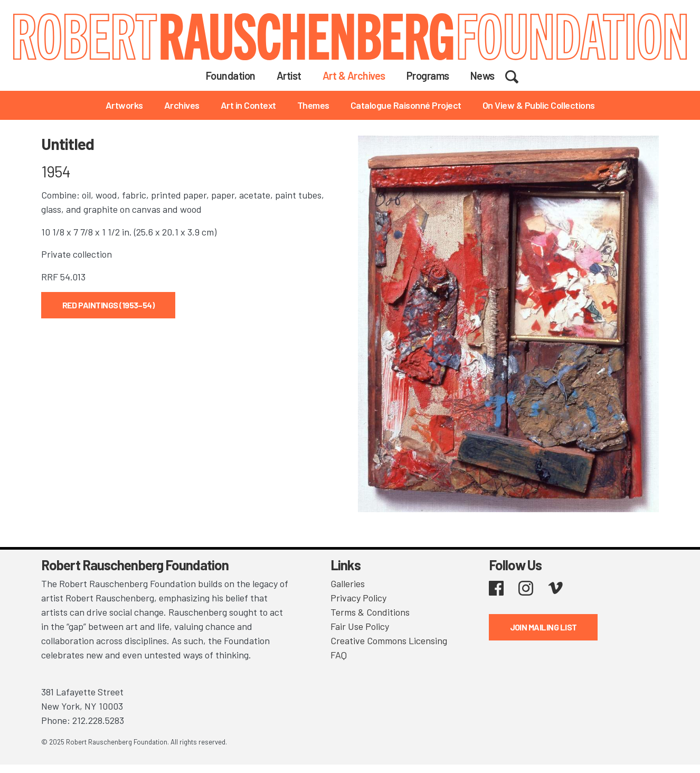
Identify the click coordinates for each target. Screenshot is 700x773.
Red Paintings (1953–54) (108, 305)
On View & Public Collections (539, 105)
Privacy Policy (358, 598)
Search (519, 75)
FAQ (339, 655)
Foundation (231, 76)
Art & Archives (354, 76)
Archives (182, 105)
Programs (428, 76)
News (483, 76)
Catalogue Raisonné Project (406, 105)
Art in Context (248, 105)
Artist (289, 76)
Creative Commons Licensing (389, 640)
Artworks (124, 105)
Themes (313, 105)
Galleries (348, 583)
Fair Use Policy (360, 626)
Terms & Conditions (370, 612)
